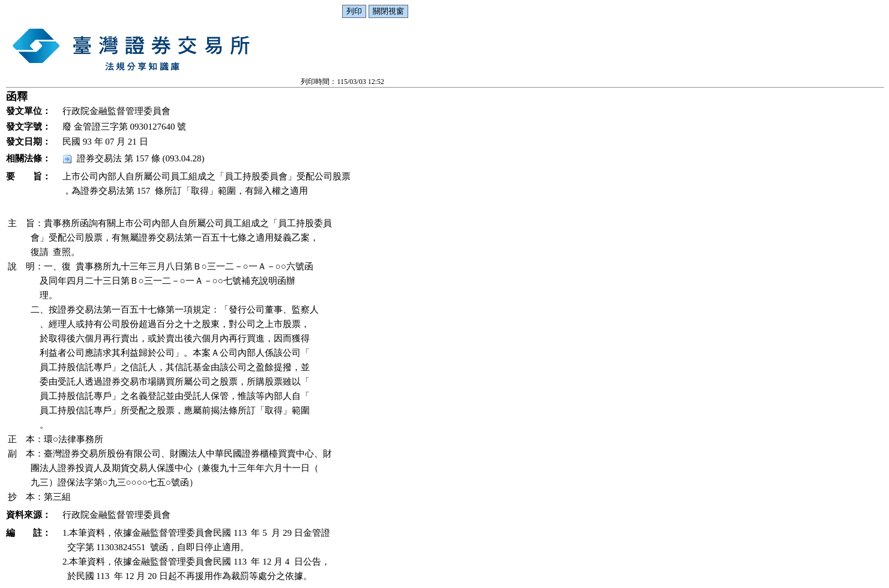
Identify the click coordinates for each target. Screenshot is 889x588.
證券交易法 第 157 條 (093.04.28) (141, 158)
